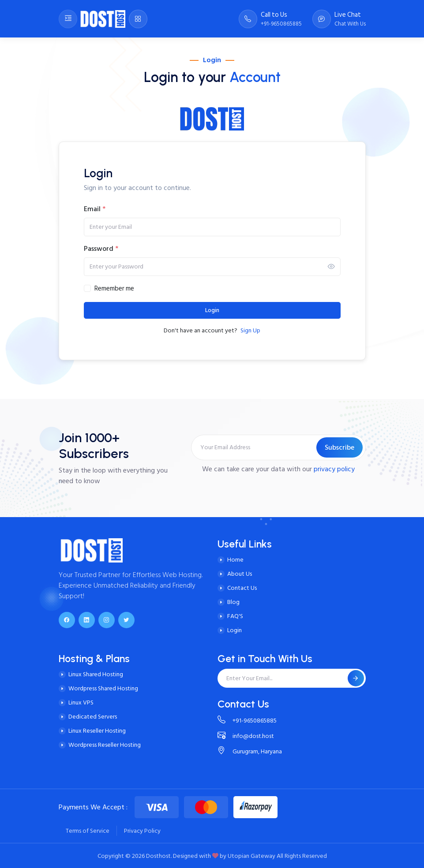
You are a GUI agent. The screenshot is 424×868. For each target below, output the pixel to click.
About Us (240, 574)
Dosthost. (159, 856)
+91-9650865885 (247, 721)
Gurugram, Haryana (250, 751)
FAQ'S (235, 616)
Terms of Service (88, 831)
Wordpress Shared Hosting (103, 688)
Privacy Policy (142, 831)
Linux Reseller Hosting (97, 731)
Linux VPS (81, 702)
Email (95, 209)
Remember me (114, 289)
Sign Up (250, 330)
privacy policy (334, 469)
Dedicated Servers (93, 717)
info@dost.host (246, 736)
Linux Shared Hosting (96, 674)
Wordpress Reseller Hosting (105, 745)
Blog (233, 602)
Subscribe (340, 447)
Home (235, 560)
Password (101, 249)
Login (212, 310)
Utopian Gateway (251, 856)
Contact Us (242, 588)
